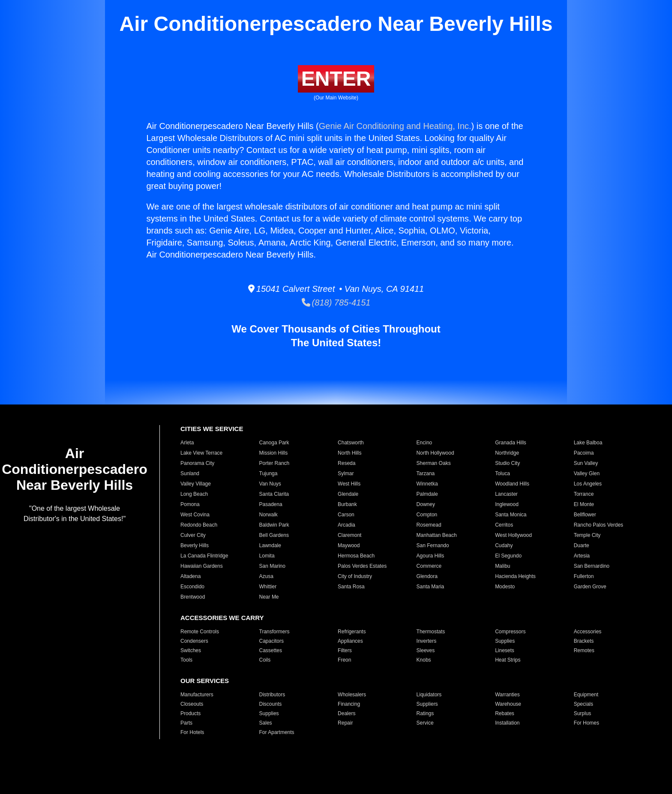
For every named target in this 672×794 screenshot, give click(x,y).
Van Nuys (270, 484)
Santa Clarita (274, 494)
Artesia (582, 556)
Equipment (586, 695)
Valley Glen (587, 473)
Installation (507, 723)
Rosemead (429, 525)
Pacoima (584, 453)
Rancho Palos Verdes (598, 525)
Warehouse (508, 704)
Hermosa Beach (356, 556)
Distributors (272, 695)
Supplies (505, 641)
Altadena (190, 576)
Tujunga (268, 473)
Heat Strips (508, 660)
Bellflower (585, 515)
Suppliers (427, 704)
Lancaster (506, 494)
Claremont (349, 535)
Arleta (187, 443)
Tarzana (426, 473)
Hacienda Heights (515, 576)
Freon (344, 660)
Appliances (350, 641)
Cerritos (504, 525)
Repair (345, 723)
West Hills (349, 484)
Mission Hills (274, 453)
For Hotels (192, 732)
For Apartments (277, 732)
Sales (266, 723)
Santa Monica (511, 515)
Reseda (346, 463)
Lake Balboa (588, 443)
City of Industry (355, 576)
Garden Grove (590, 587)
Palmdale (427, 494)
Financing (349, 704)
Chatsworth (351, 443)
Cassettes (271, 650)
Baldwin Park (274, 525)
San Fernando (433, 545)
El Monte (584, 504)
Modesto (505, 587)
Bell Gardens (274, 535)
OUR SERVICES (205, 681)
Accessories (588, 632)
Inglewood (507, 504)
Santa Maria (430, 587)
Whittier (268, 587)
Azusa (266, 576)
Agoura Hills (430, 556)
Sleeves (426, 650)
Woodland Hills (512, 484)
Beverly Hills (195, 545)
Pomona (190, 504)
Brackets (584, 641)
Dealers (346, 713)
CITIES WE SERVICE (212, 429)
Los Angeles (588, 484)
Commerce (429, 566)
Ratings (425, 713)
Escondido (192, 587)
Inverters (427, 641)
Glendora (427, 576)
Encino (424, 443)
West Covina (195, 515)
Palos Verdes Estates (362, 566)
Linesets (505, 650)
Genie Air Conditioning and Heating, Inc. (395, 126)
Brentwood (193, 597)
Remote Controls (200, 632)
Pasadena (271, 504)
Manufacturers (197, 695)
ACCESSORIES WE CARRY (222, 618)
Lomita (267, 556)
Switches (191, 650)
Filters (345, 650)
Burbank (347, 504)
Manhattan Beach (437, 535)
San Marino (272, 566)
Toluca (502, 473)
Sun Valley (586, 463)
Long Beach (194, 494)
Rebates (505, 713)
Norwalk (268, 515)
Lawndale (270, 545)
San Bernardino (592, 566)
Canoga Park (274, 443)
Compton (427, 515)
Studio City (507, 463)
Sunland (190, 473)
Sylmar (346, 473)
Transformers (274, 632)
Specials (583, 704)
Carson (346, 515)
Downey (426, 504)
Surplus (583, 713)
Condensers (194, 641)
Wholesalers (352, 695)
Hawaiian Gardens (202, 566)
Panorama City (197, 463)
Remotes (584, 650)
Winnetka (427, 484)
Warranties (507, 695)
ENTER (336, 79)
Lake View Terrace (201, 453)
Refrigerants (352, 632)
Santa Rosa (351, 587)
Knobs (424, 660)
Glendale (348, 494)
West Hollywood (513, 535)
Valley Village (196, 484)
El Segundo (508, 556)
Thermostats (431, 632)
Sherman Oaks (434, 463)
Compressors (510, 632)
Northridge (507, 453)
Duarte (582, 545)
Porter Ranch (274, 463)
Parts (186, 723)
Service (425, 723)
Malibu (502, 566)
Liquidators (429, 695)
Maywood (349, 545)
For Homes (586, 723)
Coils (265, 660)
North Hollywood (435, 453)
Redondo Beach (199, 525)
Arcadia (346, 525)
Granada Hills (511, 443)
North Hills (349, 453)
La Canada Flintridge (204, 556)
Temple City (587, 535)
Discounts (271, 704)
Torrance (584, 494)
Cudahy (504, 545)
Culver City (193, 535)
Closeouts (192, 704)
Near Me (269, 597)
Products (190, 713)
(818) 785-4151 (336, 303)
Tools (186, 660)
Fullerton (584, 576)
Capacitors (271, 641)
